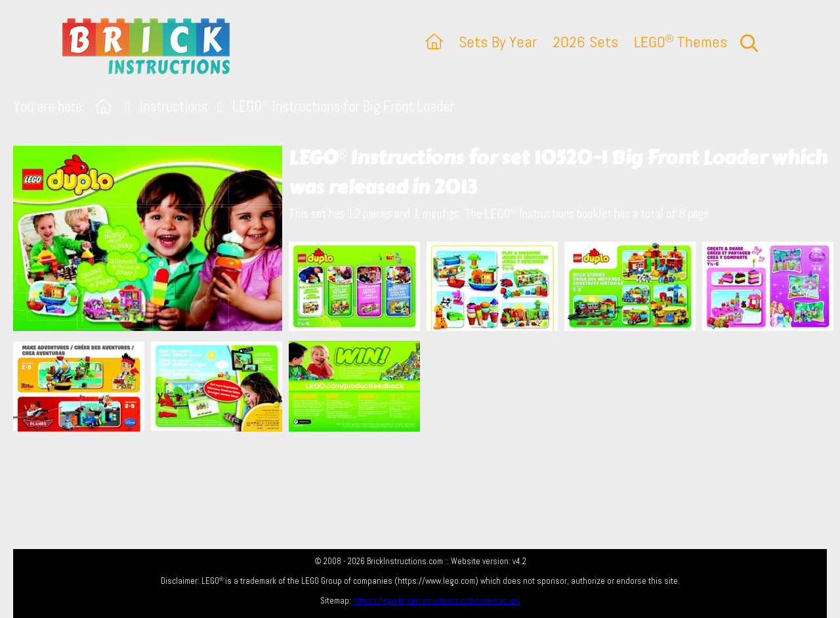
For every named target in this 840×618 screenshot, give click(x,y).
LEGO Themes (681, 42)
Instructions (174, 107)
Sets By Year (498, 42)
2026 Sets (585, 42)
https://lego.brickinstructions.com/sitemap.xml (437, 601)
